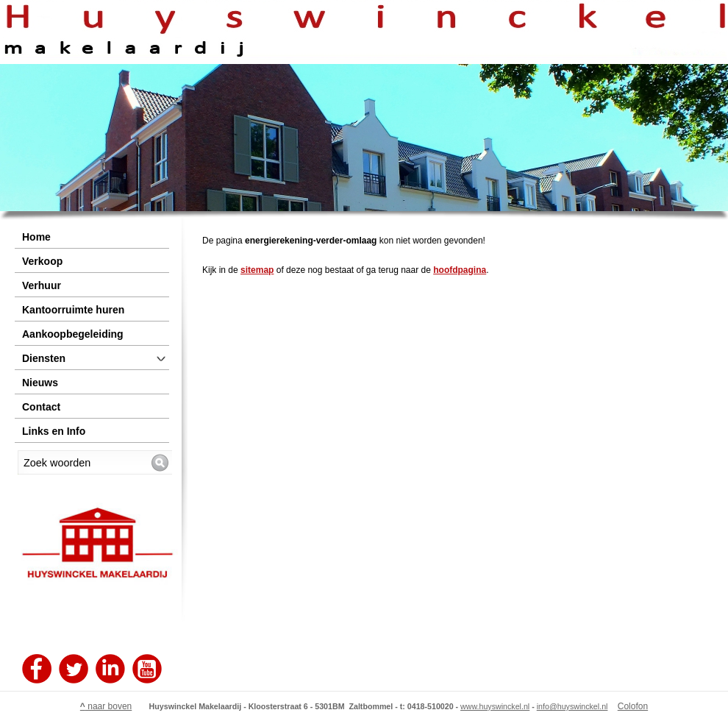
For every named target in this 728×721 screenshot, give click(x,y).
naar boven (106, 706)
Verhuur (42, 285)
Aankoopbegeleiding (73, 334)
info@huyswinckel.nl (572, 706)
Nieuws (40, 383)
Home (36, 237)
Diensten (44, 358)
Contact (41, 407)
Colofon (633, 706)
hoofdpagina (460, 270)
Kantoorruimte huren (73, 310)
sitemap (257, 270)
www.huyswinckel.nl (495, 706)
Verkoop (42, 261)
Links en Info (54, 431)
